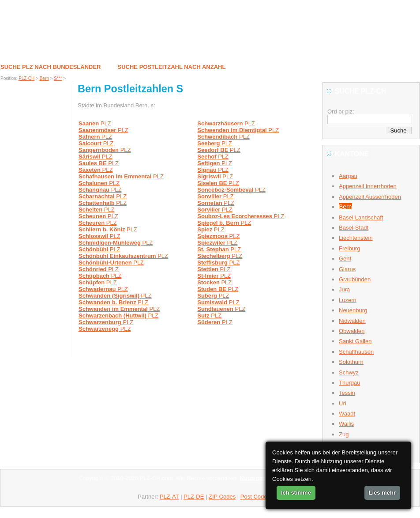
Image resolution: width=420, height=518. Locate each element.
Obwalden (352, 331)
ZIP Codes (222, 497)
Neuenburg (353, 310)
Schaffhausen (356, 352)
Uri (343, 403)
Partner (376, 47)
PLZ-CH (26, 78)
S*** (58, 78)
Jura (344, 289)
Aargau (348, 176)
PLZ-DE (194, 497)
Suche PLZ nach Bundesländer (51, 67)
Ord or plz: (341, 112)
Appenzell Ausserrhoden (370, 197)
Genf (345, 259)
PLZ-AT (169, 497)
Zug (344, 434)
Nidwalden (352, 321)
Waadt (347, 414)
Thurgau (349, 383)
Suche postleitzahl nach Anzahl (172, 67)
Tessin (347, 393)
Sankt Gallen (355, 341)
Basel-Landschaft (361, 217)
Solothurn (351, 362)
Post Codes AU (260, 497)
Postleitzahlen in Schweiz (52, 46)
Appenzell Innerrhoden (368, 186)
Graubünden (355, 279)
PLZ (95, 123)
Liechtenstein (356, 238)
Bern (44, 78)
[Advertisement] (37, 223)
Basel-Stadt (354, 228)
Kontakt (340, 47)
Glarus (347, 269)
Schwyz (349, 372)
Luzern (348, 300)
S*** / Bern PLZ (44, 35)
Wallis (346, 424)
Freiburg (349, 248)
